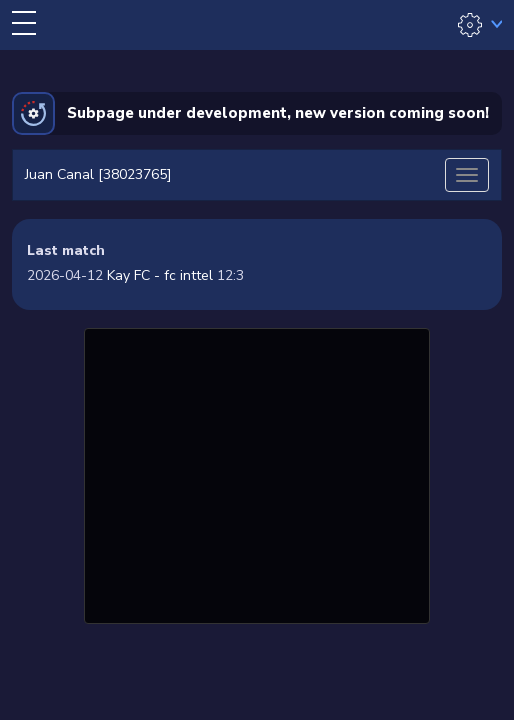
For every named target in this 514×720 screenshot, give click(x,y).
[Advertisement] (257, 473)
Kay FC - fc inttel (160, 275)
